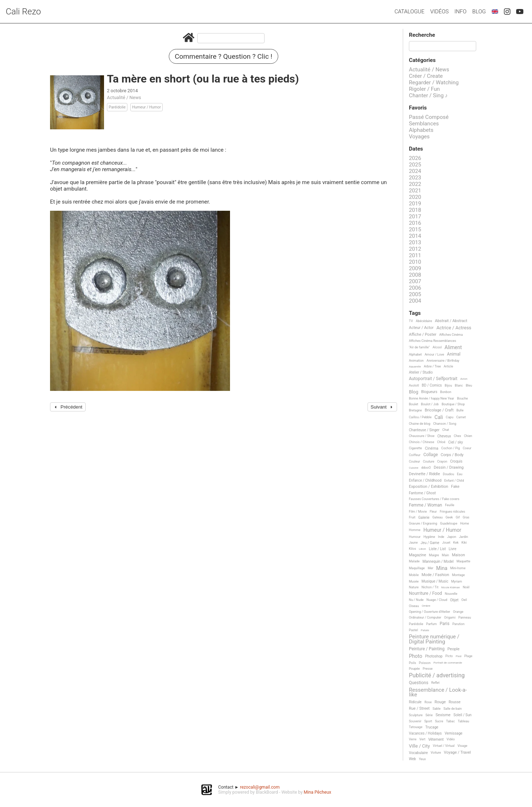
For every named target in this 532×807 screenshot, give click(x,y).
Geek (449, 517)
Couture (429, 462)
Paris (444, 624)
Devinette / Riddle (424, 474)
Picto (449, 656)
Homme (415, 530)
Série (429, 715)
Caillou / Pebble (420, 417)
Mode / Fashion (435, 575)
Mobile (414, 575)
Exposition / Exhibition (429, 487)
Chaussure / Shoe (422, 436)
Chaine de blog (420, 424)
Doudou (448, 474)
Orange (458, 612)
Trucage (432, 727)
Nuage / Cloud (437, 600)
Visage (462, 746)
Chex (457, 436)
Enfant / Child (454, 481)
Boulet (414, 404)
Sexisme (443, 715)
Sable (437, 709)
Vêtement (436, 739)
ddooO (426, 468)
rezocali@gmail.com (260, 787)
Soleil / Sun (463, 715)
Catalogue (409, 12)
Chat (446, 430)
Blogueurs (429, 392)
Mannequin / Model (438, 561)
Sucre (439, 721)
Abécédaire (424, 321)
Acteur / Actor (421, 328)
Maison (458, 555)
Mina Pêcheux (317, 792)
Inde (441, 537)
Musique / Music (435, 581)
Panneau (465, 617)
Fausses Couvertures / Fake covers (434, 499)
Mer (430, 568)
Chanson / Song (445, 424)
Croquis (456, 461)
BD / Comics (432, 385)
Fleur (433, 512)
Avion (464, 379)
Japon (452, 537)
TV (411, 321)
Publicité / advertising (437, 676)
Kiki (464, 543)
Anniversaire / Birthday (443, 361)
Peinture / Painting (427, 649)
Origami (450, 617)
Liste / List (438, 549)
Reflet (435, 683)
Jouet (446, 543)
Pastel (413, 630)
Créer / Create (426, 76)
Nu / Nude (416, 600)
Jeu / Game (430, 543)
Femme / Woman (425, 505)
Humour (415, 537)
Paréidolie (117, 107)
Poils (412, 663)
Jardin (463, 537)
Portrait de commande (448, 663)
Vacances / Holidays (425, 733)
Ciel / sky (456, 442)
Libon (423, 549)
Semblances (424, 124)
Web (412, 759)
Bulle (460, 410)
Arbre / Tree (432, 366)
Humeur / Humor (146, 107)
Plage (468, 656)
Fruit (412, 517)
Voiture (436, 753)
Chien (468, 436)
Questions (419, 683)
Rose (428, 702)
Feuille (450, 505)
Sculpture (416, 715)
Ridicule (415, 702)
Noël (466, 587)
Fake (455, 487)
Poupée (414, 669)
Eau (459, 474)
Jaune (413, 543)
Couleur (414, 462)
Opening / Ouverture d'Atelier (430, 612)
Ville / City (420, 746)
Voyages (419, 137)
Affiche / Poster (423, 335)
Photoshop (434, 656)
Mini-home (458, 568)
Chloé (441, 442)
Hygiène (429, 537)
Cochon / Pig (451, 448)
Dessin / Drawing (449, 468)
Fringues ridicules (453, 512)
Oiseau (414, 606)
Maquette (463, 561)
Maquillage (417, 568)
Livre (452, 549)
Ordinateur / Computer (425, 617)
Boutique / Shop (453, 404)
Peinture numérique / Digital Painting (434, 639)
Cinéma (431, 449)
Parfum (432, 624)
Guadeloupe (449, 523)
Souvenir (415, 721)
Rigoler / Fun (424, 89)
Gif (458, 517)
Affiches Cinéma (451, 335)
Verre (413, 739)
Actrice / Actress (454, 328)
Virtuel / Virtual (444, 746)
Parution (459, 624)
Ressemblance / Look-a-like (438, 693)
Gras (466, 517)
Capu (450, 417)
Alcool (437, 347)
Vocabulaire (418, 753)
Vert (422, 739)
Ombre (426, 606)
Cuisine (414, 468)
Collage (430, 455)
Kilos (412, 549)
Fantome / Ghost (422, 493)
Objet (454, 600)
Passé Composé (429, 117)
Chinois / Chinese (421, 442)
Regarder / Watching (434, 83)
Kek (456, 543)
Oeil (464, 600)
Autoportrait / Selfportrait (433, 379)
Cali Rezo (23, 12)
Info (460, 12)
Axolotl (414, 385)
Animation (416, 361)
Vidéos (439, 12)
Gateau (438, 517)
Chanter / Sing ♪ (428, 95)
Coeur (467, 448)
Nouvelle (451, 594)
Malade (414, 561)
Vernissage (453, 733)
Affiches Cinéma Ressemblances (432, 341)
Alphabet (415, 355)
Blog (479, 12)
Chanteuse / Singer (424, 430)
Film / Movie (418, 512)
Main (446, 555)
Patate (425, 630)
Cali (439, 417)
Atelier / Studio (421, 372)
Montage (459, 575)
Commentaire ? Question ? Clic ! (224, 56)
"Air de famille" (419, 347)
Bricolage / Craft (439, 410)
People (454, 649)
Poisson (425, 663)
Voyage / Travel (457, 753)
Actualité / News (124, 97)
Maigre (434, 555)
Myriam (457, 581)
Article (448, 366)
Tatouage (416, 727)
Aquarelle (415, 367)
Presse (427, 669)
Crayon (442, 462)
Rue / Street (419, 709)
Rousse (454, 702)
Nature (414, 587)
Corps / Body (452, 455)
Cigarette (415, 448)
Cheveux (444, 436)
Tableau (464, 721)
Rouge (440, 702)
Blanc (459, 385)
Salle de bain (453, 709)
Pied (459, 656)
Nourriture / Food (425, 594)
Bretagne (415, 410)
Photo (416, 656)
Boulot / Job (430, 404)
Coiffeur (415, 455)
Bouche (463, 398)
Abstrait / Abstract (451, 321)
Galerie (424, 518)
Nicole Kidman (451, 587)
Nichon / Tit (430, 587)
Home (464, 523)
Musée (414, 581)
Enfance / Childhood (425, 480)
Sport (428, 721)
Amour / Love (434, 355)
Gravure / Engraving (423, 523)
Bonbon (446, 392)
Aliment (453, 347)
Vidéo (451, 739)
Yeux (422, 759)
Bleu (469, 385)
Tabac (450, 721)
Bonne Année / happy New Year (432, 398)
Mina (442, 568)
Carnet (461, 417)
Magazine (418, 555)
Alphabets (421, 130)
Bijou (448, 385)
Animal (454, 354)
